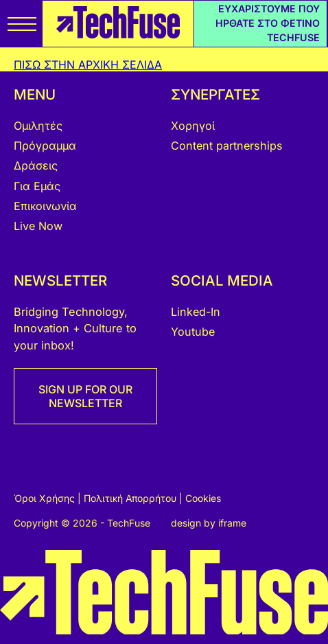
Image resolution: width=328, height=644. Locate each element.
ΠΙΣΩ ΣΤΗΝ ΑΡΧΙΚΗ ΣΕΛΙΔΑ (88, 65)
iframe (232, 523)
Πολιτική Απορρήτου (131, 498)
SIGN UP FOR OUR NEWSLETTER (85, 396)
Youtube (193, 332)
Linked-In (196, 312)
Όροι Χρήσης (46, 498)
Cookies (203, 498)
